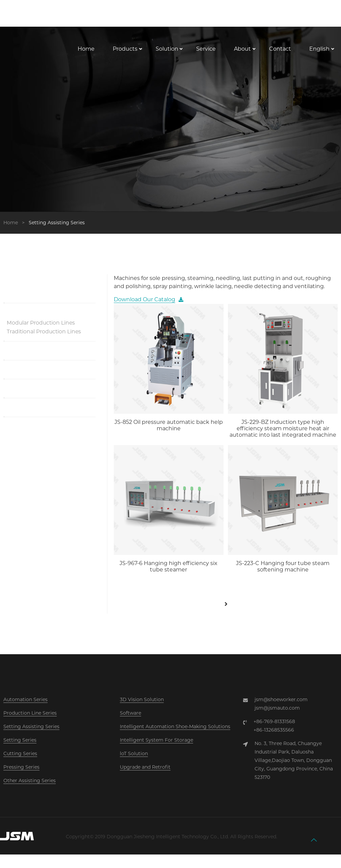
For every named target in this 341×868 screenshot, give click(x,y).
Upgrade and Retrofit (145, 774)
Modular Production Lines (42, 329)
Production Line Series (30, 720)
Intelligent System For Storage (156, 747)
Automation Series (25, 706)
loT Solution (134, 760)
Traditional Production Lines (45, 338)
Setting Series (20, 747)
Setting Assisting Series (31, 733)
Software (130, 720)
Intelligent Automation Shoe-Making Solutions (175, 733)
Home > (15, 229)
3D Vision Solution (142, 706)
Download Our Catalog (145, 306)
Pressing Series (21, 774)
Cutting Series (20, 760)
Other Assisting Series (30, 787)
